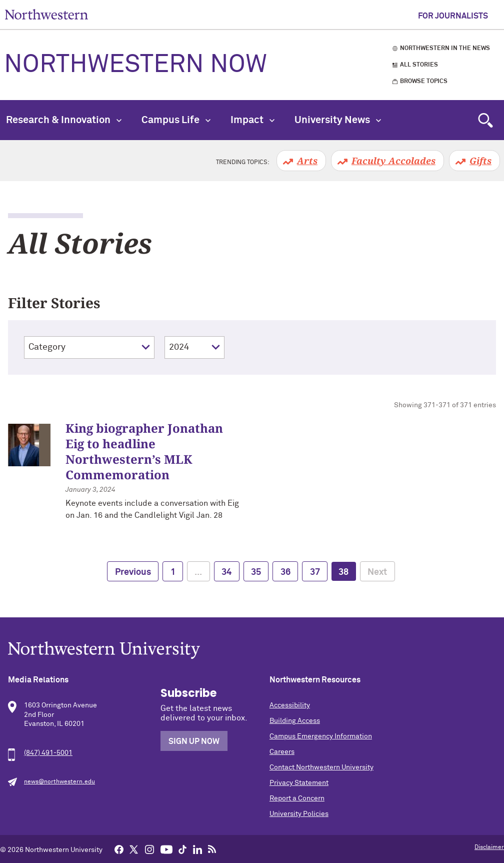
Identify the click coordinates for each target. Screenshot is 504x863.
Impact (252, 120)
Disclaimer (489, 847)
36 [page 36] (285, 572)
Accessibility (290, 705)
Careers (282, 752)
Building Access (295, 721)
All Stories (419, 65)
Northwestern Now (135, 65)
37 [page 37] (315, 572)
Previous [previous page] (133, 572)
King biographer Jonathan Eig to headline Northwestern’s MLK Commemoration (144, 452)
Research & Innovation (64, 120)
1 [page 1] (173, 572)
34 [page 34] (226, 572)
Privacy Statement (299, 783)
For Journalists (453, 16)
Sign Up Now (194, 741)
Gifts (480, 161)
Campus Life (176, 120)
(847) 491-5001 (48, 753)
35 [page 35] (256, 572)
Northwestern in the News (445, 49)
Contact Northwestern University (321, 767)
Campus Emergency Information (321, 736)
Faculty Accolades (393, 161)
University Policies (299, 814)
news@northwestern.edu (59, 782)
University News (338, 120)
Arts (307, 161)
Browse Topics (424, 82)
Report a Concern (297, 798)
